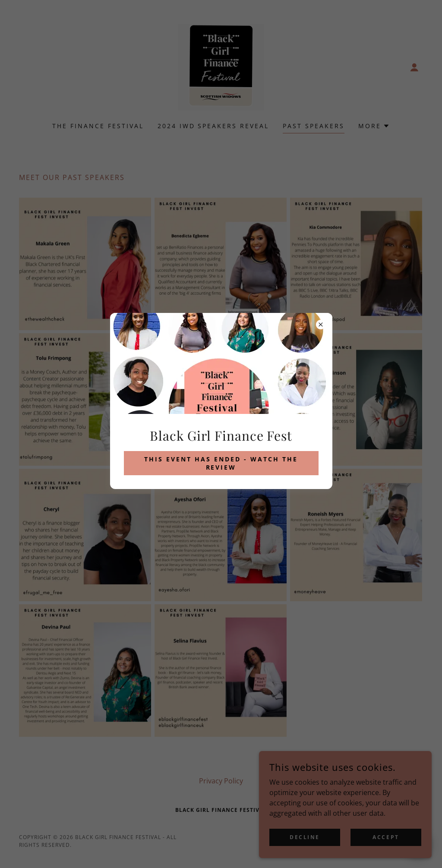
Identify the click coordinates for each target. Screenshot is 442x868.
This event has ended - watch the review (221, 463)
